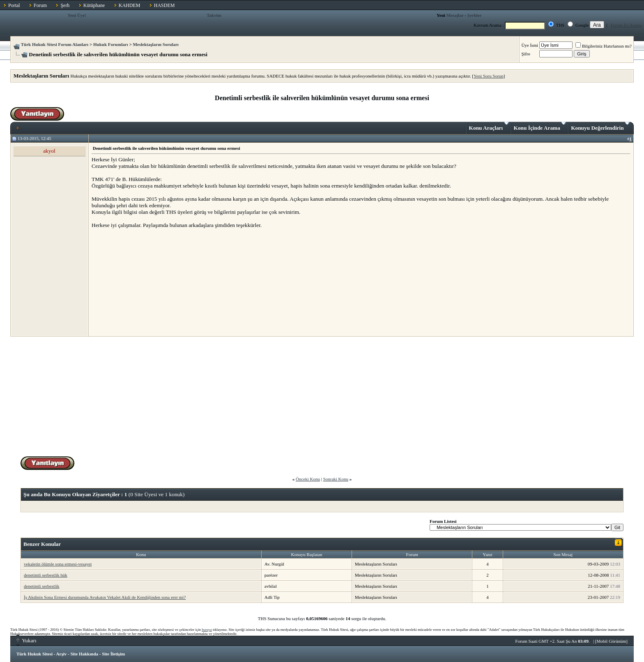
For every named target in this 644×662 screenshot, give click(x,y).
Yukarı (26, 640)
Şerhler (475, 15)
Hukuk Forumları (111, 44)
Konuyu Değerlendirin (600, 126)
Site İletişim (113, 654)
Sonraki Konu (336, 479)
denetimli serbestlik (41, 586)
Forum (40, 5)
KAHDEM (130, 5)
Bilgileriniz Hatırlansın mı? (604, 46)
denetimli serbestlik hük (46, 575)
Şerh (65, 5)
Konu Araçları (489, 126)
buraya (207, 630)
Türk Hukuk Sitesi (34, 654)
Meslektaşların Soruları (156, 44)
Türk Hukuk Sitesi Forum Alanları (55, 44)
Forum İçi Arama (626, 25)
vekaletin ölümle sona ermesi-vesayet (58, 564)
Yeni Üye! (77, 15)
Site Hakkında (84, 654)
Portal (14, 5)
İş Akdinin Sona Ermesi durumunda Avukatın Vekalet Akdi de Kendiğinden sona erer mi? (105, 597)
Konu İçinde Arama (540, 126)
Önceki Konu (308, 479)
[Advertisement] (153, 282)
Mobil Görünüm (612, 641)
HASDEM (164, 5)
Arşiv (62, 654)
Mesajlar (455, 15)
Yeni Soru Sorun (489, 76)
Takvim (214, 15)
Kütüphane (94, 5)
